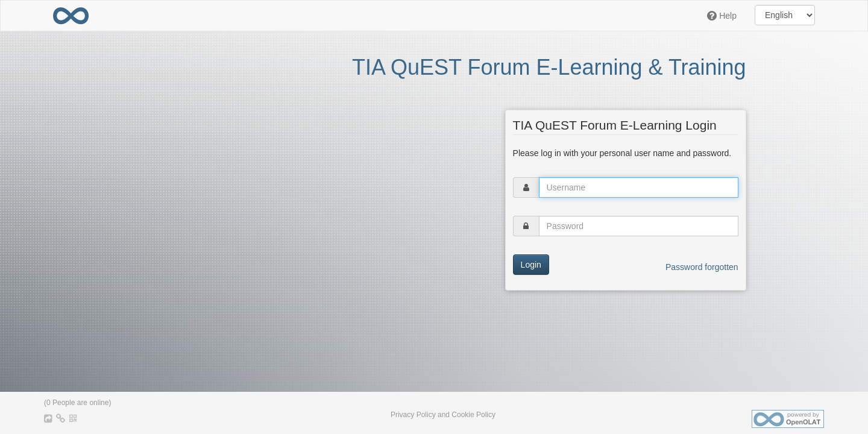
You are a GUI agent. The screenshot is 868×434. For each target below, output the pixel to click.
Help (722, 16)
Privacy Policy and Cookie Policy (443, 415)
